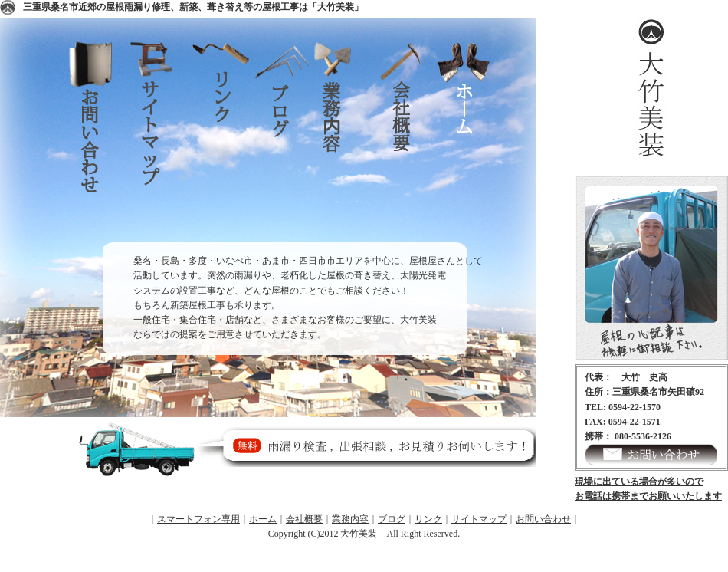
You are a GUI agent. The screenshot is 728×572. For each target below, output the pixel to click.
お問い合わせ (100, 142)
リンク (222, 142)
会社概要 (406, 142)
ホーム (467, 142)
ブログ (284, 142)
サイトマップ (161, 142)
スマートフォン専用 (198, 519)
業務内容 (345, 142)
